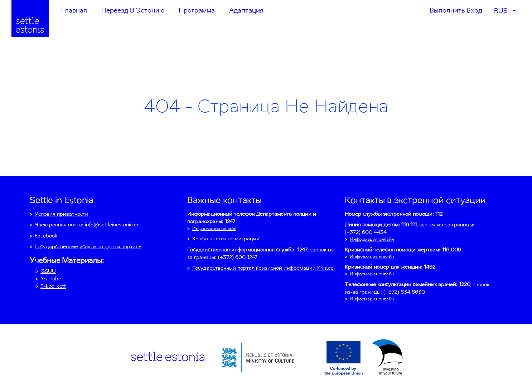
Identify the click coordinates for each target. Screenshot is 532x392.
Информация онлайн (214, 228)
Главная (74, 10)
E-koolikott (53, 286)
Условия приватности (62, 214)
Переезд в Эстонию (133, 10)
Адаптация (246, 10)
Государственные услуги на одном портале (88, 246)
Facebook (46, 236)
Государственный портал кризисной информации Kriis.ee (263, 268)
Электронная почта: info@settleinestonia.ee (87, 225)
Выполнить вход (456, 10)
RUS (501, 11)
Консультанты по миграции (226, 239)
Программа (197, 10)
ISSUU (48, 271)
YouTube (51, 279)
